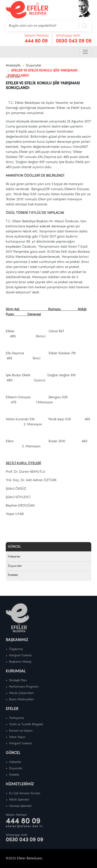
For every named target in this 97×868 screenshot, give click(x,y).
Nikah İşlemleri (19, 800)
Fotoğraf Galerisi (20, 656)
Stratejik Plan (18, 681)
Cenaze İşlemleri (20, 806)
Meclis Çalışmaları (21, 693)
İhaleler (13, 575)
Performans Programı (24, 687)
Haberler (14, 557)
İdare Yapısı (17, 737)
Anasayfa (13, 66)
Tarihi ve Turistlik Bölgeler (26, 724)
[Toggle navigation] (85, 52)
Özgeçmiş (16, 649)
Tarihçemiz (17, 718)
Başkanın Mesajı (20, 662)
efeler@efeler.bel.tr (24, 826)
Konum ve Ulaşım (21, 731)
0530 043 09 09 (74, 41)
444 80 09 (36, 41)
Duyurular (34, 66)
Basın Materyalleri (21, 700)
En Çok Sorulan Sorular (25, 793)
